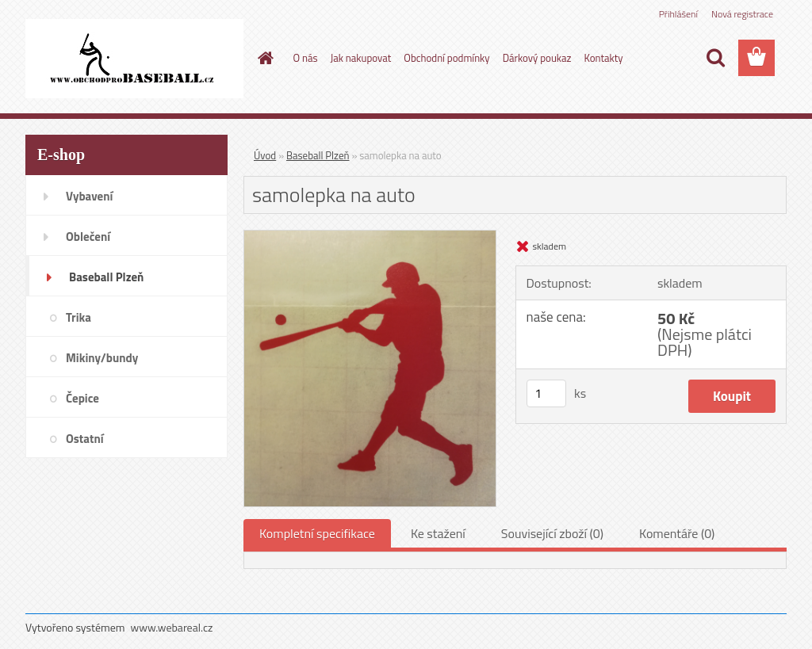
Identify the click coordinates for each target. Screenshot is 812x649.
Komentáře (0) (677, 533)
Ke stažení (438, 533)
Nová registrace (742, 14)
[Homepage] (263, 58)
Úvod (265, 155)
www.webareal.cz (172, 627)
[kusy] (546, 393)
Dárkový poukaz (537, 58)
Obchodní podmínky (446, 58)
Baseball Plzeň (318, 155)
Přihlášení (678, 14)
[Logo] (134, 59)
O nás (306, 58)
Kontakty (603, 58)
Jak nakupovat (361, 58)
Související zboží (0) (552, 533)
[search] (715, 58)
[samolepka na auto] (370, 237)
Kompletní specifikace (317, 533)
